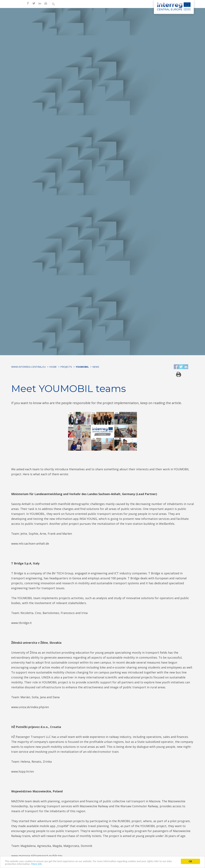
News (96, 367)
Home (53, 367)
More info (37, 864)
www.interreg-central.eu (28, 367)
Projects (66, 367)
